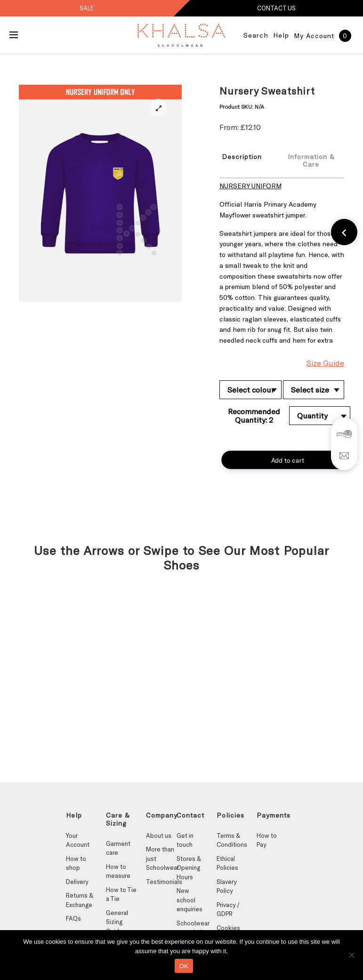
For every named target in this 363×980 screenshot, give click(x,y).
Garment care (118, 848)
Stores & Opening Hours (189, 868)
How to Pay (267, 840)
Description (242, 157)
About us (159, 835)
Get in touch (185, 840)
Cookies (228, 928)
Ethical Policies (227, 863)
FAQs (73, 918)
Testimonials (161, 882)
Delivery (77, 882)
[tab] (245, 160)
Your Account (78, 840)
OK (184, 966)
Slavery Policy (226, 886)
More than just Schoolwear (161, 858)
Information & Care (311, 160)
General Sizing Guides (117, 922)
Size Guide (325, 363)
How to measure (118, 871)
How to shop (76, 863)
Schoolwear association (192, 928)
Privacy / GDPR (228, 909)
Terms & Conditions (232, 840)
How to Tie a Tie (121, 894)
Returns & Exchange (80, 900)
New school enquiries (190, 900)
